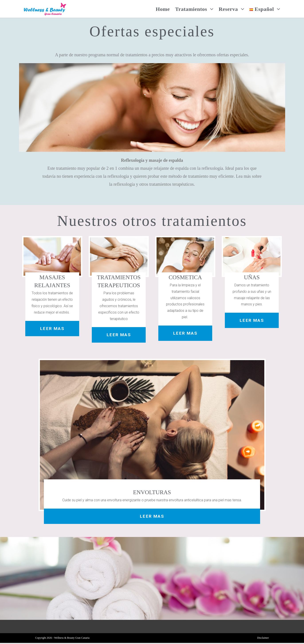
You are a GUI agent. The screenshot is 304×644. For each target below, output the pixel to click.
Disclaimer (263, 639)
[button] (52, 329)
